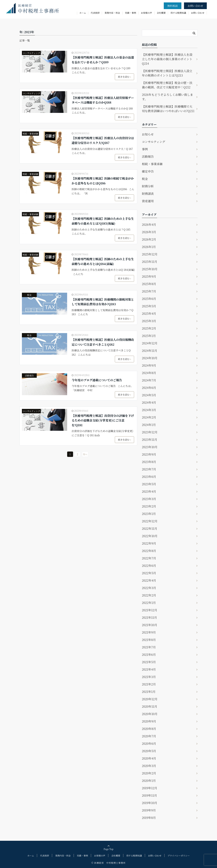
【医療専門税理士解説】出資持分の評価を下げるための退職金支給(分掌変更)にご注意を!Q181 (103, 420)
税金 (29, 295)
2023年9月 (149, 454)
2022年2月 (149, 595)
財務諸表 (148, 194)
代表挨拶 (95, 13)
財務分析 (148, 186)
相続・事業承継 (30, 134)
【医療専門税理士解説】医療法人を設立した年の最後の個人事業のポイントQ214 (167, 59)
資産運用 (148, 201)
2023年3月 (149, 499)
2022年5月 (149, 573)
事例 (145, 149)
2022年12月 (150, 521)
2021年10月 (150, 625)
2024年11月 (150, 351)
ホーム (83, 13)
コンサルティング (31, 53)
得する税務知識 (178, 13)
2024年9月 (149, 365)
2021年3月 (149, 677)
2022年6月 (149, 566)
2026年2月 (149, 239)
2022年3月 (149, 588)
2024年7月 (149, 380)
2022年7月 (149, 558)
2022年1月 (149, 603)
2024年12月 (150, 343)
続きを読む (125, 77)
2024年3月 (149, 410)
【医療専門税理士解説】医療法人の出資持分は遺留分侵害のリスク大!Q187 (103, 140)
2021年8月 (149, 640)
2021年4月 (149, 669)
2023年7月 (149, 469)
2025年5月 (149, 306)
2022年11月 (150, 529)
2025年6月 (149, 299)
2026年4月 (149, 225)
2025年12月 (150, 254)
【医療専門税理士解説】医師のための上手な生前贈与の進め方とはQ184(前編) (103, 261)
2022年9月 (149, 543)
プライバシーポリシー (179, 855)
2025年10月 (150, 269)
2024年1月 (149, 425)
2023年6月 (149, 477)
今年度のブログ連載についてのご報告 (97, 380)
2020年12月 (150, 699)
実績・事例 (131, 13)
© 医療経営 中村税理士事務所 (108, 863)
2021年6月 (149, 655)
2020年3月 (149, 766)
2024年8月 (149, 373)
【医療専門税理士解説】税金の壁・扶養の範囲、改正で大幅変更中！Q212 (167, 85)
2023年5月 (149, 484)
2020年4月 (149, 758)
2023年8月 (149, 462)
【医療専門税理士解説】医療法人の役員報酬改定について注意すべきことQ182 (103, 342)
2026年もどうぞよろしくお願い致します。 (167, 97)
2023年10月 (150, 447)
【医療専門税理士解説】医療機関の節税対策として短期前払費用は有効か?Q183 (103, 302)
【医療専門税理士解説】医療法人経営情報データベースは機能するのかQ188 (103, 100)
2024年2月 (149, 417)
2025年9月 (149, 276)
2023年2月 (149, 506)
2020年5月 (149, 751)
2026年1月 (149, 247)
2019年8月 (149, 818)
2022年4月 (149, 580)
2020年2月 (149, 773)
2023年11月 (150, 440)
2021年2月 (149, 684)
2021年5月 (149, 662)
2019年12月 (150, 788)
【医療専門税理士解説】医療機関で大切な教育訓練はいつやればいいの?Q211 (168, 109)
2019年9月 (149, 810)
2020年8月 (149, 729)
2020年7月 (149, 736)
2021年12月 (150, 610)
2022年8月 (149, 551)
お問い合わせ (195, 6)
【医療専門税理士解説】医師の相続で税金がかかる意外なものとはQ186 (103, 181)
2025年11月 (150, 262)
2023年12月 (150, 432)
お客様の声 (147, 13)
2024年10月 (150, 358)
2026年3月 (149, 232)
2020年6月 (149, 744)
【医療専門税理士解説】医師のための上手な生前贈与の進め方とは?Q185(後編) (103, 221)
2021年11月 (149, 617)
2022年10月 (150, 536)
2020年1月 (149, 781)
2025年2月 (149, 328)
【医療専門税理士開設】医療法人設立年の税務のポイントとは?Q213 (167, 73)
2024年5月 (149, 395)
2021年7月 (149, 647)
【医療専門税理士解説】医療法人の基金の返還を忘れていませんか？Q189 (103, 60)
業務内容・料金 (112, 13)
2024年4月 (149, 402)
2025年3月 (149, 321)
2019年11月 (149, 795)
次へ (85, 454)
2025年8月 (149, 284)
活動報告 (29, 375)
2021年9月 (149, 632)
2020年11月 (150, 706)
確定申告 (148, 171)
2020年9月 (149, 721)
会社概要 (161, 13)
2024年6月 (149, 388)
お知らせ (148, 134)
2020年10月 (150, 714)
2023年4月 (149, 491)
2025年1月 (149, 336)
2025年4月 (149, 314)
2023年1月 (149, 514)
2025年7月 (149, 291)
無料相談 (172, 6)
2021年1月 (149, 692)
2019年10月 (150, 803)
